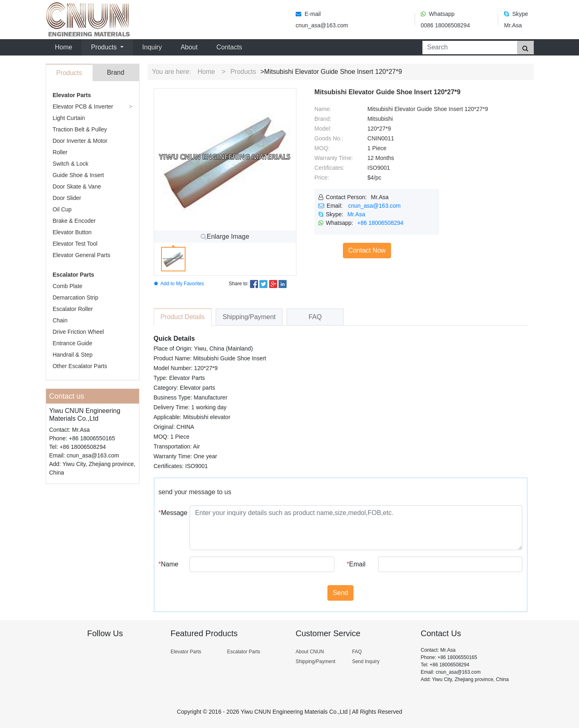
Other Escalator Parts (80, 366)
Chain (60, 320)
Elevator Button (72, 232)
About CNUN (310, 652)
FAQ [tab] (315, 317)
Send (340, 593)
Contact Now (367, 250)
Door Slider (67, 198)
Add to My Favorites (179, 284)
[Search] (468, 48)
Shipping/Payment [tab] (249, 317)
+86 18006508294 (380, 223)
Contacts (229, 47)
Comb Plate (67, 286)
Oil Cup (62, 209)
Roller (60, 152)
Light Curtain (69, 118)
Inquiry (152, 47)
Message (171, 513)
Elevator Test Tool (75, 244)
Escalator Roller (73, 309)
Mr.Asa (356, 214)
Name (169, 564)
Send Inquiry (366, 661)
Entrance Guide (72, 343)
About (189, 47)
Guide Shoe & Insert (78, 175)
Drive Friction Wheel (78, 332)
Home (65, 46)
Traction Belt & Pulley (80, 129)
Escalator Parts (73, 275)
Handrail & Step (73, 355)
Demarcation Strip (75, 297)
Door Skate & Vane (77, 186)
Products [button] (105, 47)
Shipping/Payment (315, 661)
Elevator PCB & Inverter (83, 107)
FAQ (357, 652)
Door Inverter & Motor (80, 141)
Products (243, 72)
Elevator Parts (72, 95)
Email (356, 564)
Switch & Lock (71, 164)
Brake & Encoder (74, 221)
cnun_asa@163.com (375, 206)
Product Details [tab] (183, 317)
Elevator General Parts (82, 255)
